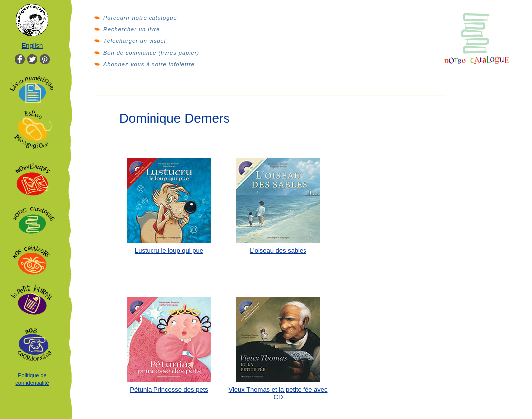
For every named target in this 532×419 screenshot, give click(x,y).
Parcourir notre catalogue (140, 18)
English (33, 45)
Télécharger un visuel (135, 41)
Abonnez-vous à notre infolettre (149, 64)
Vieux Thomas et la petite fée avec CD (278, 393)
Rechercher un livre (132, 29)
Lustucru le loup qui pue (169, 250)
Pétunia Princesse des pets (169, 389)
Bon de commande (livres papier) (151, 53)
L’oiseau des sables (278, 250)
